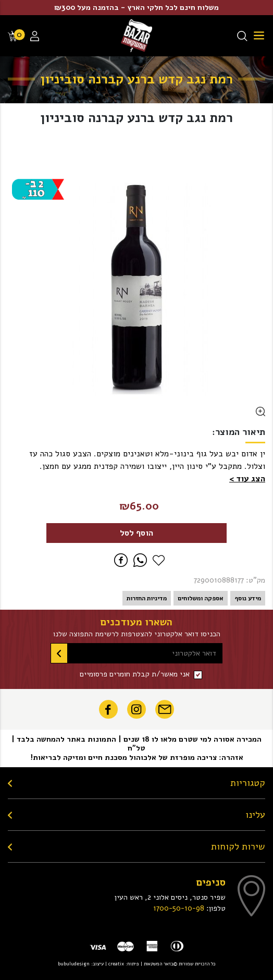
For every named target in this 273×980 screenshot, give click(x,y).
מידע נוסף (248, 598)
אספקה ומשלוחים (201, 598)
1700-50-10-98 (179, 908)
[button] (247, 479)
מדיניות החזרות (147, 598)
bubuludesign (74, 964)
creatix (116, 964)
